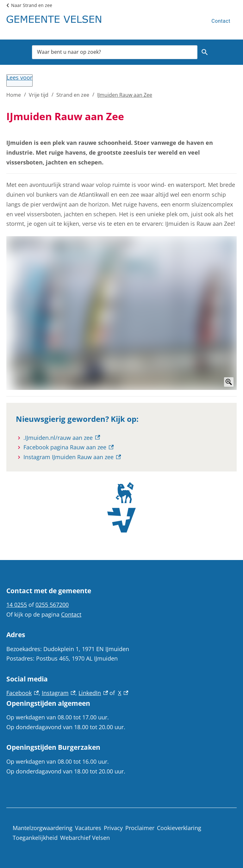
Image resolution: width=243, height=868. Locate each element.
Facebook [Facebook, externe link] (22, 693)
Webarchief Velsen (85, 838)
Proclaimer (140, 828)
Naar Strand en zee (32, 5)
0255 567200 (52, 605)
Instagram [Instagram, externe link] (59, 693)
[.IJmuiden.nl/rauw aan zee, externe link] (62, 438)
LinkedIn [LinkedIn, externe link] (93, 693)
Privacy (113, 828)
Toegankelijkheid (35, 838)
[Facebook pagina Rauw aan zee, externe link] (69, 447)
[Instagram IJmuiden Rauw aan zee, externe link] (72, 457)
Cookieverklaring (179, 828)
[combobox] (115, 52)
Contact (221, 21)
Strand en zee (73, 95)
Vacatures (88, 828)
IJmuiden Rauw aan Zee (125, 95)
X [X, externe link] (123, 693)
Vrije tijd (39, 95)
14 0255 (17, 605)
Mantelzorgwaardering (43, 828)
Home (14, 95)
